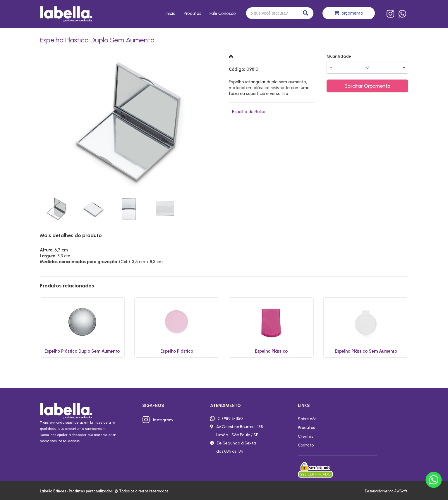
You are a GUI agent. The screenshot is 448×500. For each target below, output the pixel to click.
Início (171, 13)
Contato (306, 445)
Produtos (193, 13)
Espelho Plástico (177, 351)
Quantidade (339, 56)
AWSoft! (401, 491)
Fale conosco (223, 13)
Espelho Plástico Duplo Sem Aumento (82, 351)
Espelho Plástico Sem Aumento (366, 351)
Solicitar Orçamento (368, 86)
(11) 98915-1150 (230, 418)
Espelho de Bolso (249, 112)
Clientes (305, 436)
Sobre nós (307, 419)
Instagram (163, 420)
